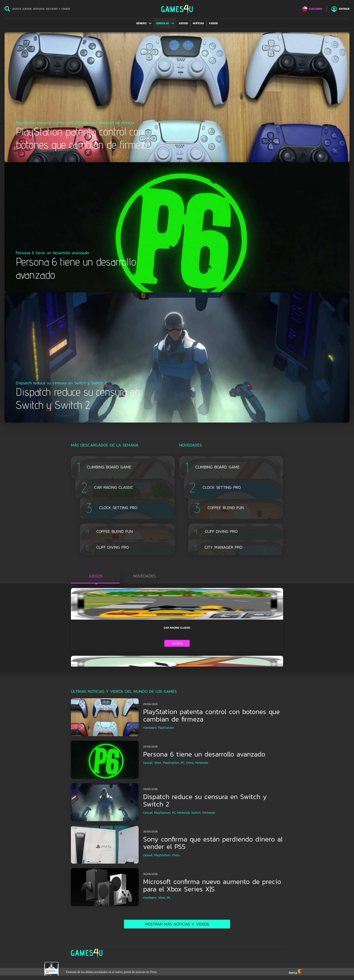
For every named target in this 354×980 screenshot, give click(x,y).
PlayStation (166, 728)
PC (169, 898)
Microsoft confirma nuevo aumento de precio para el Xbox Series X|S (212, 885)
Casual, (148, 763)
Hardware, (150, 728)
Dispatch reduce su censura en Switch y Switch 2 (205, 800)
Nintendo (202, 763)
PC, (183, 763)
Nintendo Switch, (189, 813)
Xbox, (158, 763)
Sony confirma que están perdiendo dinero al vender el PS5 (213, 843)
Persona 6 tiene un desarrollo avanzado (204, 754)
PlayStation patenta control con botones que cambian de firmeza (211, 715)
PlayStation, (171, 763)
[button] (144, 23)
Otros (176, 855)
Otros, (190, 763)
